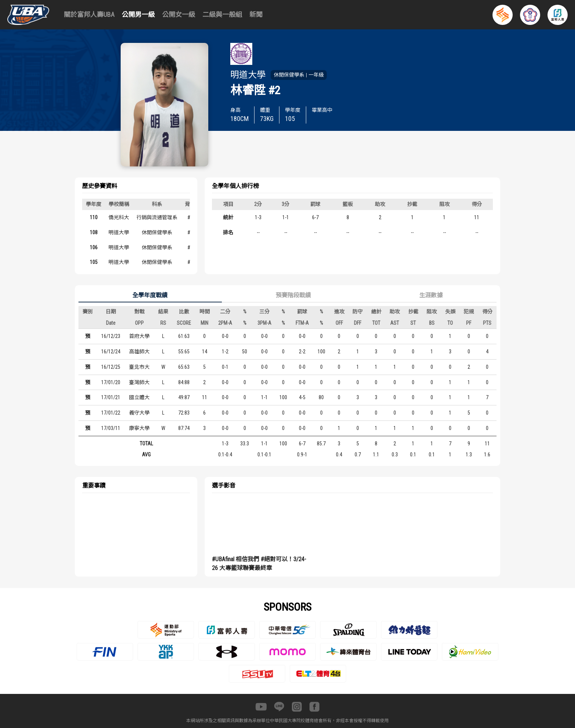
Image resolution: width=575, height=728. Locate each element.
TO (450, 323)
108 (94, 232)
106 (94, 247)
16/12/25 (111, 367)
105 (94, 262)
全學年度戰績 (150, 295)
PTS (487, 323)
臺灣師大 (139, 382)
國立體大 (139, 397)
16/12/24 (111, 352)
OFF (339, 323)
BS (432, 323)
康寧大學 (139, 428)
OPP (139, 323)
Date (111, 323)
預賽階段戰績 (293, 295)
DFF (358, 323)
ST (413, 323)
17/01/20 (111, 382)
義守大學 (139, 413)
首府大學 (139, 336)
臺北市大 (139, 367)
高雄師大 (139, 352)
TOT (376, 323)
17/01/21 (111, 397)
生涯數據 (431, 295)
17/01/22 (111, 413)
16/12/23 (111, 336)
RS (163, 323)
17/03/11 (111, 428)
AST (395, 323)
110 (94, 217)
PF (469, 323)
